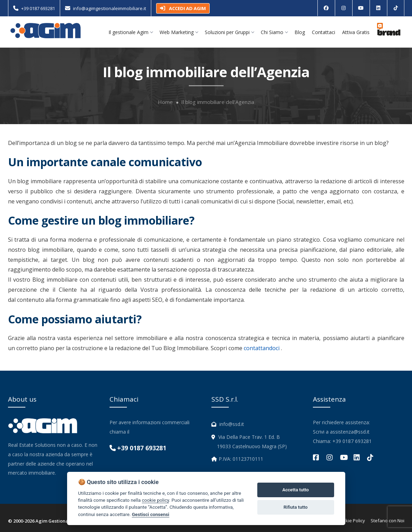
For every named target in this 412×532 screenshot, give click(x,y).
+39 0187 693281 (38, 8)
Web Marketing (179, 32)
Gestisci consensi (150, 514)
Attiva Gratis (356, 32)
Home (165, 102)
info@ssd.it (232, 424)
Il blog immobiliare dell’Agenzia (218, 102)
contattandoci (262, 348)
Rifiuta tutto (295, 507)
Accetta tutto (296, 490)
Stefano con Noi (387, 521)
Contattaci (324, 32)
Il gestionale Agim (131, 32)
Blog (300, 32)
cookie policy (155, 500)
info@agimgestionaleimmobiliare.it (110, 8)
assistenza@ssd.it (350, 432)
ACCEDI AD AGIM (183, 8)
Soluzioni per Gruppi (229, 32)
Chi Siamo (274, 32)
